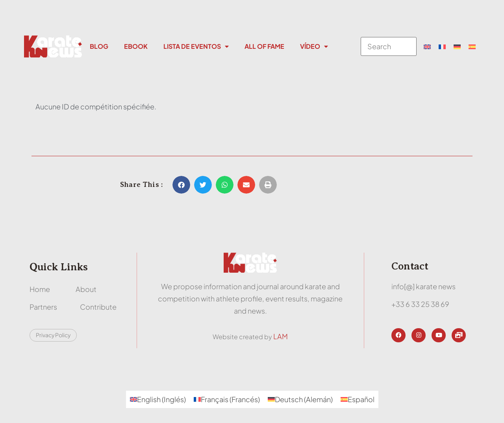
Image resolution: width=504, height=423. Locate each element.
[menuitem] (427, 46)
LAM (281, 336)
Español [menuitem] (361, 399)
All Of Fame (264, 46)
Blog (99, 46)
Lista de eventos (196, 46)
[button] (181, 185)
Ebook (136, 46)
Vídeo (314, 46)
